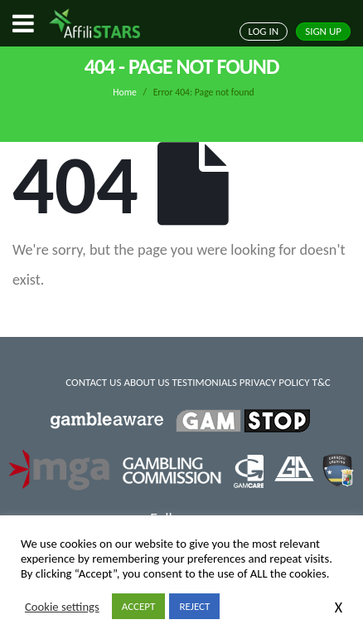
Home (125, 92)
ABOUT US (146, 382)
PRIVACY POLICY (275, 382)
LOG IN (264, 31)
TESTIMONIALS (204, 382)
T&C (322, 382)
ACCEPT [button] (139, 606)
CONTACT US (93, 382)
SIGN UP (323, 31)
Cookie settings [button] (62, 607)
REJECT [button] (194, 606)
